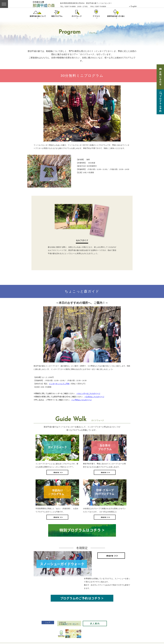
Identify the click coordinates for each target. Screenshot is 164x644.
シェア (46, 605)
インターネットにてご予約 (59, 384)
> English (133, 6)
